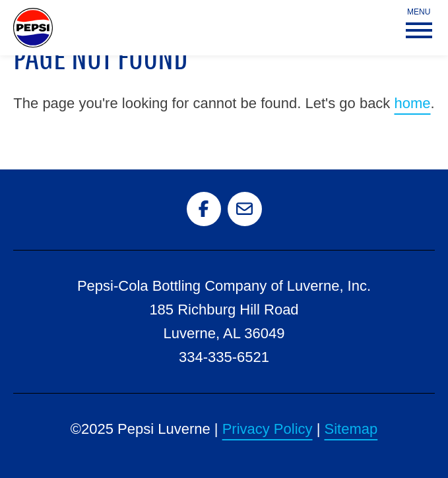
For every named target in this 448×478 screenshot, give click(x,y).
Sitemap (351, 429)
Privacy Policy (268, 429)
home (412, 103)
